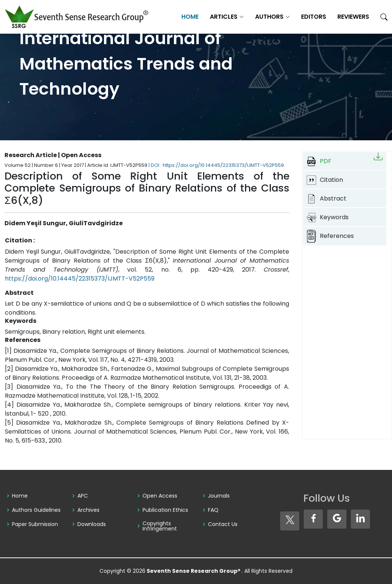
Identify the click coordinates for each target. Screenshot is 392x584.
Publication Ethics (165, 510)
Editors (314, 17)
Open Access (160, 496)
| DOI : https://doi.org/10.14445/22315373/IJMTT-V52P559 (216, 165)
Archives (88, 510)
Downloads (92, 524)
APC (83, 496)
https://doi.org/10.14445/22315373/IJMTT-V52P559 (80, 279)
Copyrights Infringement (160, 526)
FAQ (213, 510)
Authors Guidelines (36, 510)
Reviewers (353, 17)
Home (190, 17)
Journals (219, 496)
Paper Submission (35, 524)
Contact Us (223, 524)
